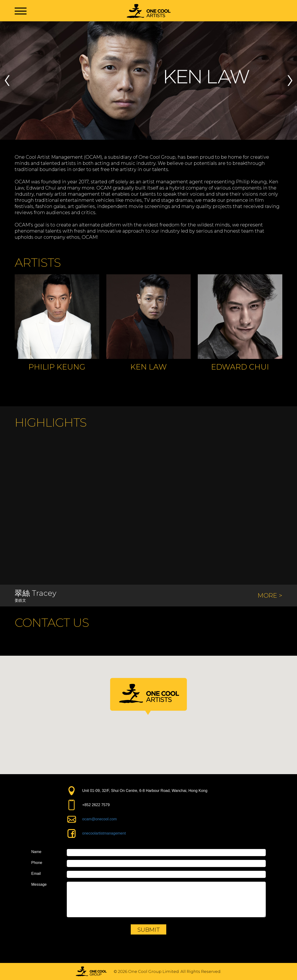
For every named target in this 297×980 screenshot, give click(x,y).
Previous (7, 81)
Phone (37, 863)
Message (39, 885)
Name (36, 852)
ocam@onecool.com (99, 819)
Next (290, 81)
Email (36, 874)
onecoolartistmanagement (104, 833)
